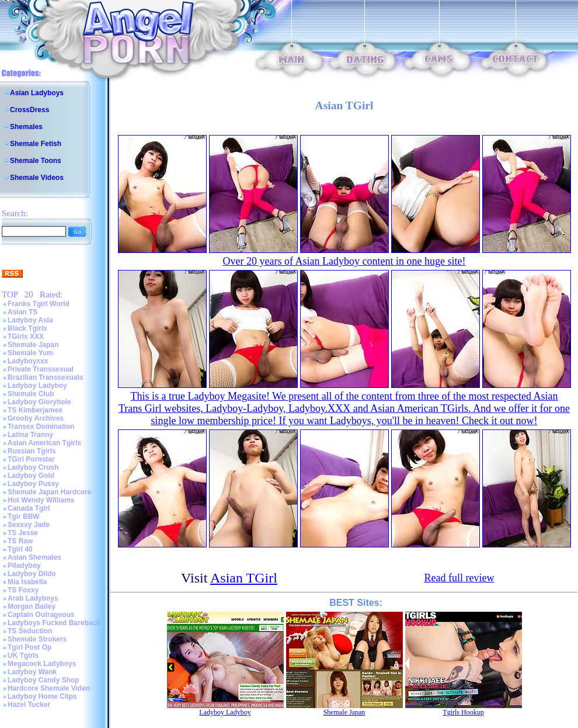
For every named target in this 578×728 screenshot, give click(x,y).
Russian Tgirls (32, 451)
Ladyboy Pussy (33, 484)
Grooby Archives (36, 418)
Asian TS (22, 312)
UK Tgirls (23, 656)
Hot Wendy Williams (41, 500)
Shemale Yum (30, 353)
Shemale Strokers (37, 639)
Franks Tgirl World (39, 304)
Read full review (459, 578)
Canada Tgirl (29, 508)
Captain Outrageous (41, 615)
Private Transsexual (41, 369)
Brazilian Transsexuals (45, 377)
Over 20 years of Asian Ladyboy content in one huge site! (344, 261)
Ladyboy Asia (30, 320)
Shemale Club (31, 394)
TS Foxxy (23, 590)
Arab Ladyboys (33, 598)
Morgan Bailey (32, 606)
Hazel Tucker (29, 705)
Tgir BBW (24, 516)
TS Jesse (23, 533)
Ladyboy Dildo (32, 574)
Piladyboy (24, 566)
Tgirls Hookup (463, 712)
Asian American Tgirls (44, 443)
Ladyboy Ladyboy (37, 386)
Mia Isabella (27, 582)
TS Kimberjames (35, 410)
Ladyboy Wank (32, 672)
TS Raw (20, 541)
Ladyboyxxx (28, 361)
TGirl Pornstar (31, 459)
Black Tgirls (27, 328)
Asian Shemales (34, 557)
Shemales (26, 127)
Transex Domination (41, 427)
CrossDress (29, 110)
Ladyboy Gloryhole (39, 402)
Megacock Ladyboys (42, 664)
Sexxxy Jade (29, 525)
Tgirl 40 (20, 549)
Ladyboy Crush (33, 467)
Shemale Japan (33, 345)
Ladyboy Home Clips (42, 696)
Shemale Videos (37, 178)
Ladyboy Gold (31, 476)
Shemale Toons (36, 161)
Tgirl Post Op (29, 647)
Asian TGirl (244, 578)
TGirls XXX (26, 337)
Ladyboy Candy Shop (43, 680)
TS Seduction (30, 631)
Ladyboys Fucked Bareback (54, 623)
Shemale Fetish (36, 144)
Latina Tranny (30, 435)
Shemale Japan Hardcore (49, 492)
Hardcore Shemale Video (49, 688)
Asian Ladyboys (37, 93)
